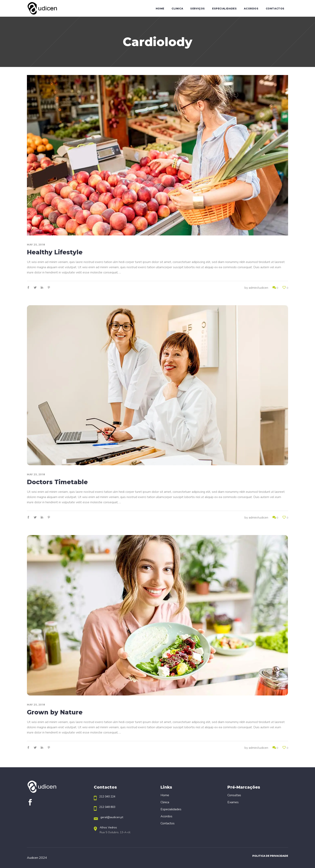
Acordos (166, 816)
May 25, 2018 (36, 245)
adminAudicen (258, 288)
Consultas (234, 795)
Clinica (165, 802)
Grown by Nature (55, 712)
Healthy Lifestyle (55, 252)
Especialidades (171, 809)
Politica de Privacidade (270, 856)
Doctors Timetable (57, 482)
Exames (233, 802)
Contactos (168, 823)
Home (165, 795)
